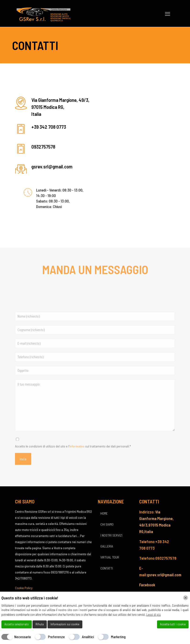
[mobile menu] (168, 14)
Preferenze (56, 637)
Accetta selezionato (17, 624)
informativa (77, 461)
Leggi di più (153, 615)
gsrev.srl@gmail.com (52, 166)
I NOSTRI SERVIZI (111, 535)
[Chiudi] (186, 598)
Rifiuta (40, 624)
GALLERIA (107, 546)
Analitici (88, 637)
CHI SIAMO (107, 524)
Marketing (118, 637)
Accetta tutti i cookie (173, 624)
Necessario (23, 637)
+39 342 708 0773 (49, 127)
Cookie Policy (24, 588)
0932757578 (43, 147)
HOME (104, 513)
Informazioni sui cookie (65, 624)
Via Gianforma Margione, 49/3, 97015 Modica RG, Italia (60, 107)
